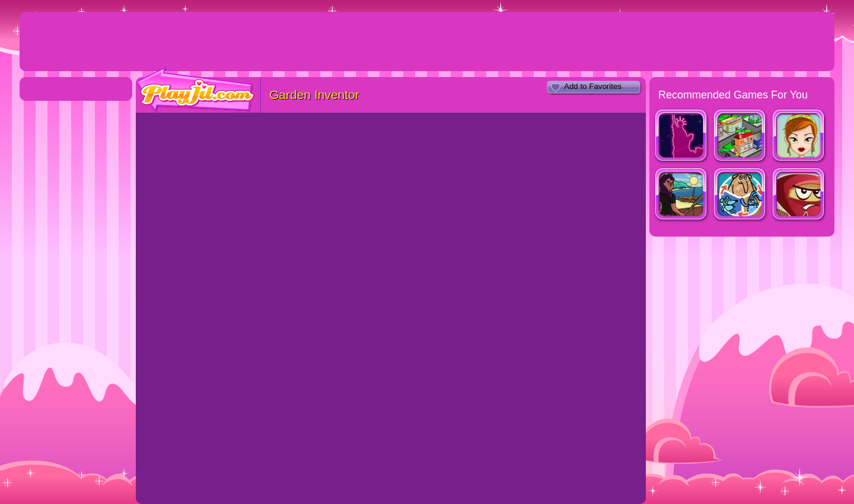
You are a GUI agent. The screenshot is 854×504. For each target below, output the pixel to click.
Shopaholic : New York (682, 137)
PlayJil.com (196, 90)
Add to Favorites (593, 86)
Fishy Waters (682, 195)
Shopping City (740, 137)
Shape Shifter (740, 195)
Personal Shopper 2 (799, 137)
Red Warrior (799, 195)
